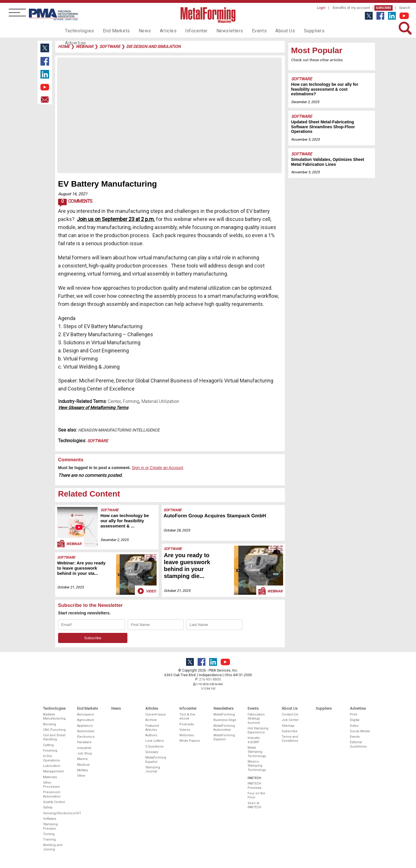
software (110, 47)
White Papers (190, 741)
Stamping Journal (153, 769)
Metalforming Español (156, 760)
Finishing (50, 751)
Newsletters (218, 31)
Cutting (48, 745)
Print (353, 714)
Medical (83, 765)
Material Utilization (160, 401)
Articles (160, 31)
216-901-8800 (210, 679)
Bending (50, 724)
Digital (355, 720)
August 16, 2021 (73, 194)
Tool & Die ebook (187, 716)
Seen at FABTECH (254, 805)
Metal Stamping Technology (257, 752)
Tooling (49, 834)
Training (49, 840)
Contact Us (290, 714)
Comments (75, 203)
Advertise (324, 31)
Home (64, 47)
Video (146, 591)
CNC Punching (54, 730)
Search (405, 8)
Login (321, 8)
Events (245, 31)
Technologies (78, 31)
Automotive (86, 731)
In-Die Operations (51, 758)
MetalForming (224, 714)
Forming (131, 401)
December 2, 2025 (115, 540)
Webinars (187, 735)
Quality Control (54, 802)
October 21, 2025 (70, 587)
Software (98, 441)
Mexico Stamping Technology (257, 766)
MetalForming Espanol (224, 737)
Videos (185, 730)
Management (53, 771)
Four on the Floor (256, 795)
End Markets (112, 31)
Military (82, 770)
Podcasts (187, 724)
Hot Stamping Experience (258, 730)
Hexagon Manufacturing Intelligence (119, 430)
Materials (50, 777)
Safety (48, 807)
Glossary (152, 752)
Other (81, 776)
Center (114, 401)
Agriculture (86, 720)
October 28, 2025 (177, 530)
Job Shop (85, 753)
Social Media (360, 731)
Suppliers (296, 31)
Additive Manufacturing (54, 716)
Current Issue (156, 714)
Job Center (290, 720)
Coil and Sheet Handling (54, 737)
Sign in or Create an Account (157, 468)
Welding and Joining (53, 847)
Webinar (69, 544)
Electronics (86, 737)
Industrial (84, 748)
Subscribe (383, 8)
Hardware (84, 742)
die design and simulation (153, 47)
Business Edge (225, 720)
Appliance (85, 726)
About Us (269, 31)
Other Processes (51, 785)
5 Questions (154, 747)
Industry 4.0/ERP (254, 740)
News (139, 31)
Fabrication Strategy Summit (256, 719)
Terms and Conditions (290, 739)
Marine (82, 759)
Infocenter (187, 31)
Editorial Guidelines (358, 744)
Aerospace (86, 714)
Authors (151, 735)
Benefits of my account (351, 8)
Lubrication (52, 766)
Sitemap (288, 726)
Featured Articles (152, 728)
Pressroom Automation (52, 794)
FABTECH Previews (255, 786)
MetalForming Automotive (224, 728)
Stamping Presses (50, 826)
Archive (151, 720)
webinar (84, 47)
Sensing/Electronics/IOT (55, 813)
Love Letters (155, 741)
